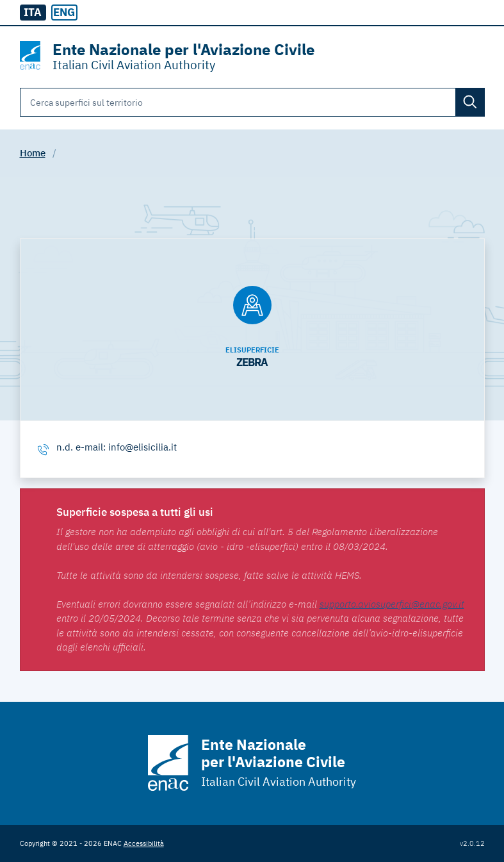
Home (33, 153)
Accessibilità (144, 843)
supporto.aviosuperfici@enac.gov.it (392, 604)
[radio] (64, 13)
